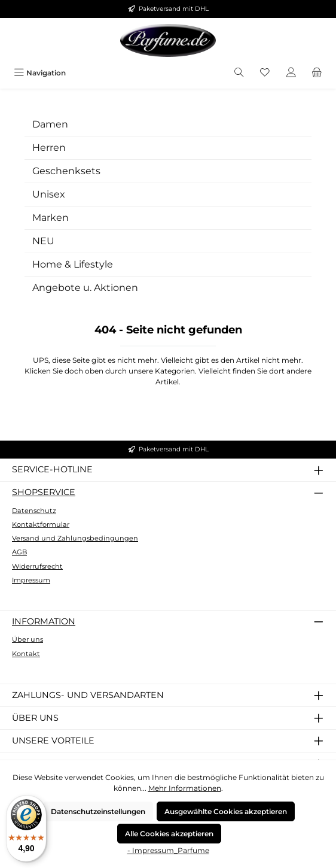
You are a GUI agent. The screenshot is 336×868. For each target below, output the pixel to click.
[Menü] (40, 73)
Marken (51, 218)
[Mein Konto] (291, 73)
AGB (19, 552)
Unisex (49, 194)
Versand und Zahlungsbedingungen (75, 538)
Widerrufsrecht (37, 566)
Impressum (31, 580)
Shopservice (44, 492)
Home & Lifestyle (73, 264)
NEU (43, 241)
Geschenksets (66, 171)
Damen (50, 124)
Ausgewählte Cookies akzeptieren (226, 811)
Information (44, 621)
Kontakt (26, 654)
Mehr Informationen (185, 788)
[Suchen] (239, 73)
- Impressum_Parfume (168, 850)
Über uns (28, 639)
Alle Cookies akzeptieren (169, 834)
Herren (49, 148)
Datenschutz (34, 511)
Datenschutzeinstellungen (98, 811)
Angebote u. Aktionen (85, 288)
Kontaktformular (41, 524)
